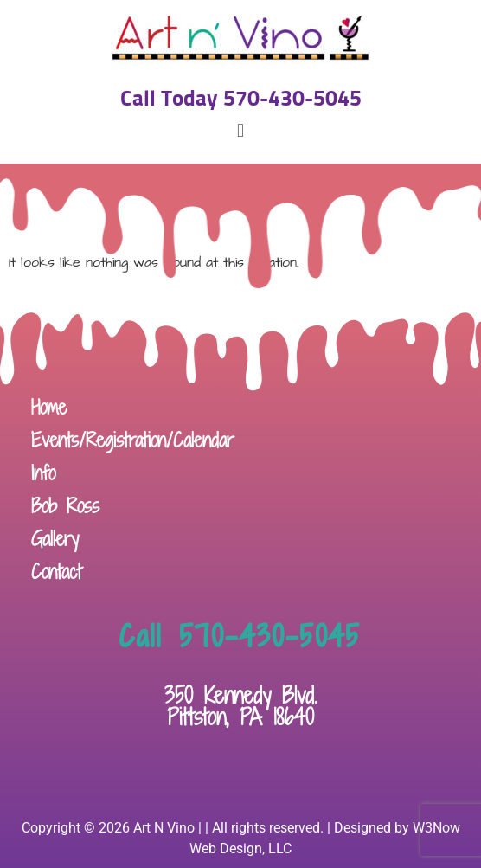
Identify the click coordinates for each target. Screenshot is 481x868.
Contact (56, 572)
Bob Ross (65, 506)
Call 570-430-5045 (240, 636)
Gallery (55, 539)
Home (49, 407)
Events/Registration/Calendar (133, 440)
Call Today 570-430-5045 (241, 99)
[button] (240, 131)
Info (43, 473)
